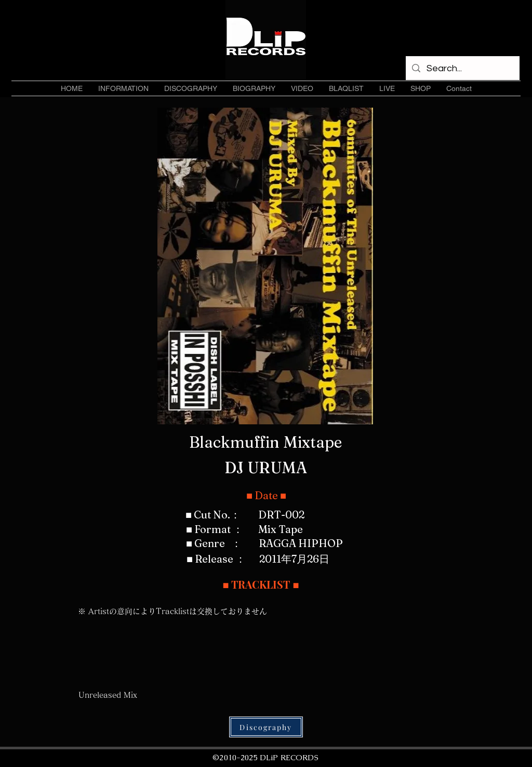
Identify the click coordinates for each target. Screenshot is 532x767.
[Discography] (266, 727)
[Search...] (462, 69)
